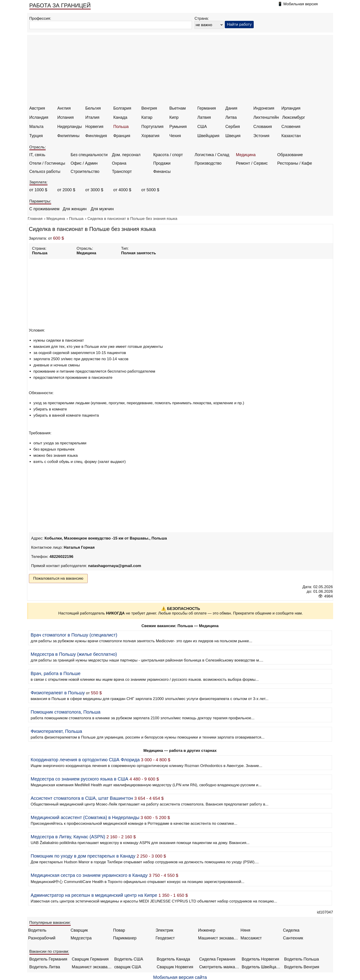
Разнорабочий (42, 938)
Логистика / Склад (212, 155)
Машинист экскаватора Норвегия (92, 967)
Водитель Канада (173, 959)
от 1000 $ (38, 190)
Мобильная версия (301, 4)
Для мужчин (102, 209)
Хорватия (150, 136)
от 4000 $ (122, 190)
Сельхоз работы (45, 172)
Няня (245, 930)
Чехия (175, 136)
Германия (207, 108)
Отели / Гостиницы (47, 163)
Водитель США (129, 959)
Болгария (122, 108)
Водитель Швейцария (262, 967)
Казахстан (291, 136)
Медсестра (81, 938)
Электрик (165, 930)
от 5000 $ (150, 190)
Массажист (251, 938)
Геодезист (165, 938)
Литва (231, 117)
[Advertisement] (181, 72)
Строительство (85, 172)
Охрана (119, 163)
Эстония (262, 136)
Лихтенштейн (266, 117)
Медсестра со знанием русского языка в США (80, 779)
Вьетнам (178, 108)
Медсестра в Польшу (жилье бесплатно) (74, 654)
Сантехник (293, 938)
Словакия (263, 127)
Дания (231, 108)
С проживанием (44, 209)
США (202, 127)
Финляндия (96, 136)
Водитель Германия (48, 959)
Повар (119, 930)
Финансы (162, 172)
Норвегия (94, 127)
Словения (291, 127)
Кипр (174, 117)
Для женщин (75, 209)
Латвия (204, 117)
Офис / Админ (84, 163)
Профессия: (40, 18)
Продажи (162, 163)
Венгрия (149, 108)
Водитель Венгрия (302, 967)
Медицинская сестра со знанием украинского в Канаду (89, 875)
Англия (64, 108)
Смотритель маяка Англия (219, 967)
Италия (92, 117)
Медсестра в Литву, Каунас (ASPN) (68, 837)
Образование (290, 155)
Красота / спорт (168, 155)
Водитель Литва (45, 967)
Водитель (37, 930)
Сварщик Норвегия (175, 967)
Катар (147, 117)
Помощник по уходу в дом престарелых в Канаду (83, 856)
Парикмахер (125, 938)
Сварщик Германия (90, 959)
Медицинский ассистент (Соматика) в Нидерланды (85, 817)
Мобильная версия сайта (180, 977)
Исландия (39, 117)
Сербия (233, 127)
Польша (121, 127)
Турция (36, 136)
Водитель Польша (302, 959)
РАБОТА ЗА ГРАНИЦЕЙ (60, 5)
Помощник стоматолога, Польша (66, 712)
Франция (122, 136)
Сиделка (291, 930)
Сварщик (79, 930)
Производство (208, 163)
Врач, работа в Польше (56, 673)
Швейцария (208, 136)
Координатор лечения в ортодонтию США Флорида (85, 760)
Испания (66, 117)
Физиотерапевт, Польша (56, 731)
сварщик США (128, 967)
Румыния (178, 127)
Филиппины (69, 136)
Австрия (37, 108)
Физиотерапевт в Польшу (58, 693)
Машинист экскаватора (218, 938)
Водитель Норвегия (260, 959)
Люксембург (294, 117)
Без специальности (89, 155)
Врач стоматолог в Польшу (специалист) (74, 635)
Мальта (37, 127)
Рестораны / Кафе (295, 163)
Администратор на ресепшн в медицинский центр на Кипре (94, 895)
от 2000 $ (66, 190)
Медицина (246, 155)
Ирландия (291, 108)
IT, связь (37, 155)
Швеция (233, 136)
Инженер (207, 930)
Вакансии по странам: (49, 951)
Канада (120, 117)
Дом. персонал (126, 155)
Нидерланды (70, 127)
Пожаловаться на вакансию (58, 578)
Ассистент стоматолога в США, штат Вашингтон (82, 798)
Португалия (153, 127)
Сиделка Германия (217, 959)
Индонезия (264, 108)
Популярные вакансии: (50, 923)
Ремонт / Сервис (252, 163)
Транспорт (122, 172)
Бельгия (93, 108)
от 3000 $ (94, 190)
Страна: (202, 18)
